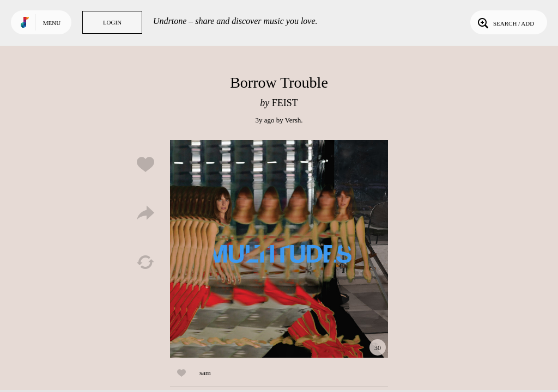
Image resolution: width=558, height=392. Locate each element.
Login (112, 22)
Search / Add (505, 22)
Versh (293, 120)
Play (279, 249)
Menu (52, 23)
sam (205, 373)
